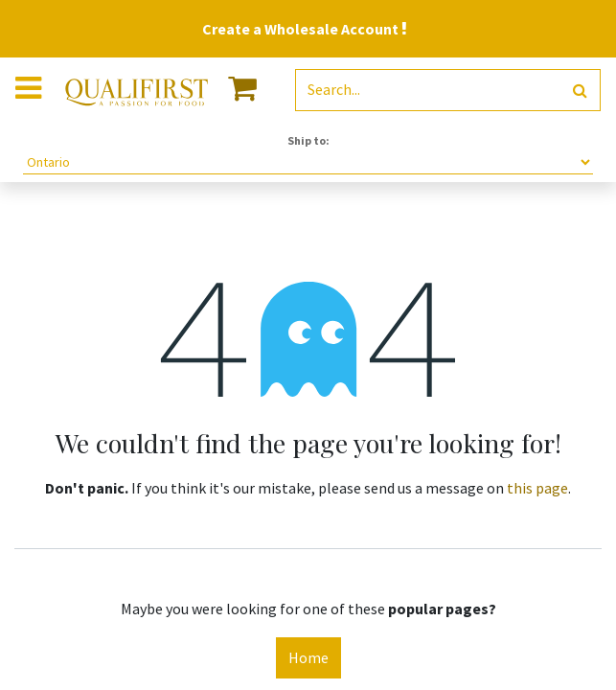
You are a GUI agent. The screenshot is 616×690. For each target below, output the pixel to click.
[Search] (580, 91)
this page (537, 488)
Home (308, 657)
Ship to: (308, 140)
